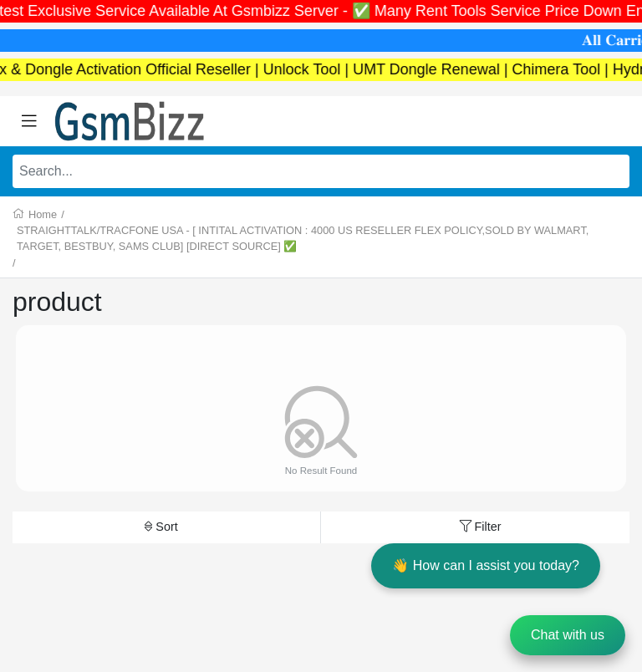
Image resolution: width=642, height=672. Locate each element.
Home (43, 214)
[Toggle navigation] (29, 121)
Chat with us (568, 635)
